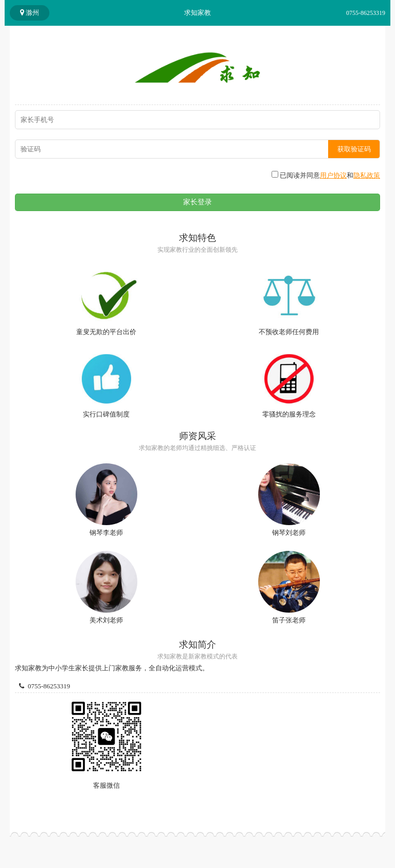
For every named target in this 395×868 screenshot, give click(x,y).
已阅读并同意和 (326, 175)
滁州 (30, 13)
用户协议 (333, 175)
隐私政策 (367, 175)
